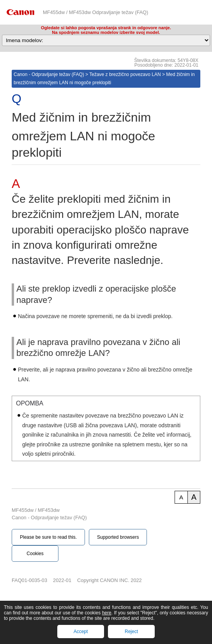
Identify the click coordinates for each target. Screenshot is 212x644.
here (107, 613)
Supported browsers (118, 537)
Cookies (35, 554)
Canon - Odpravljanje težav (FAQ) (49, 74)
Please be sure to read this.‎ (48, 537)
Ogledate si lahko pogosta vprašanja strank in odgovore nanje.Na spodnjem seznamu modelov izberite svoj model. (106, 30)
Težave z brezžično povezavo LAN (125, 74)
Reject (131, 632)
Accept (81, 632)
